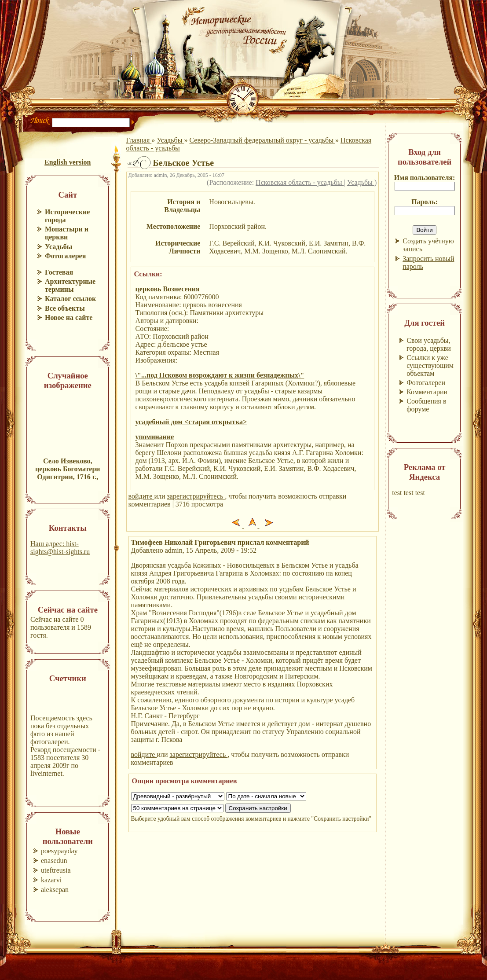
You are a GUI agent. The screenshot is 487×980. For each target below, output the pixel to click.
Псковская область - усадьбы (300, 182)
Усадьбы (170, 140)
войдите (141, 496)
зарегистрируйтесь (196, 496)
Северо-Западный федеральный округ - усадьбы (262, 140)
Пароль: (425, 202)
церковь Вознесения (168, 289)
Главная (139, 140)
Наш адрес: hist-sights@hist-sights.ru (60, 548)
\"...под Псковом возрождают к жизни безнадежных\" (220, 375)
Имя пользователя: (425, 178)
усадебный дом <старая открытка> (191, 422)
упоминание (155, 437)
